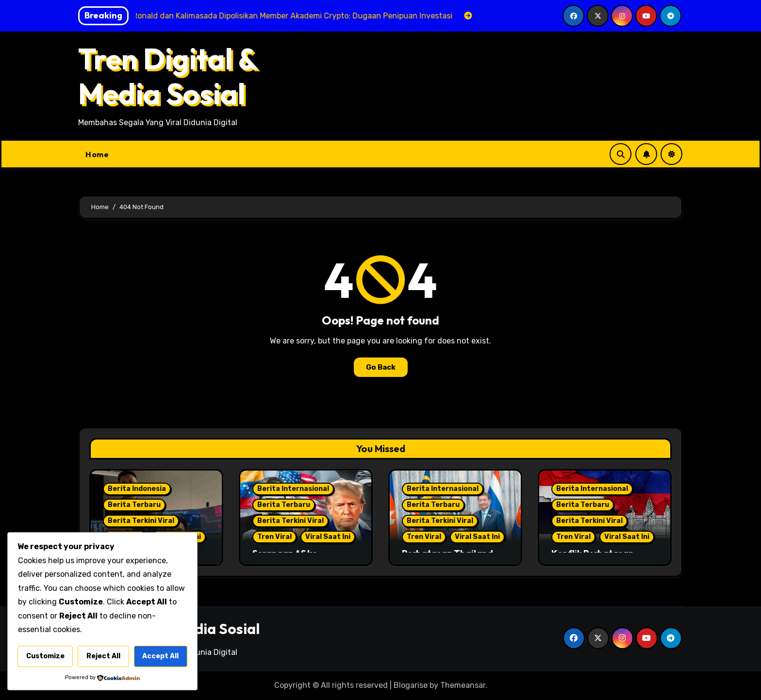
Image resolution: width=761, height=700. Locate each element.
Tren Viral (274, 537)
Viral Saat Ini (328, 537)
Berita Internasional (293, 489)
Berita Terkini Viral (141, 521)
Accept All (160, 656)
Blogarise (411, 685)
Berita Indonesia (137, 489)
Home (97, 154)
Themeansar (463, 685)
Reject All (103, 656)
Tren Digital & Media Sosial (168, 76)
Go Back (381, 367)
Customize (45, 656)
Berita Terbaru (134, 505)
